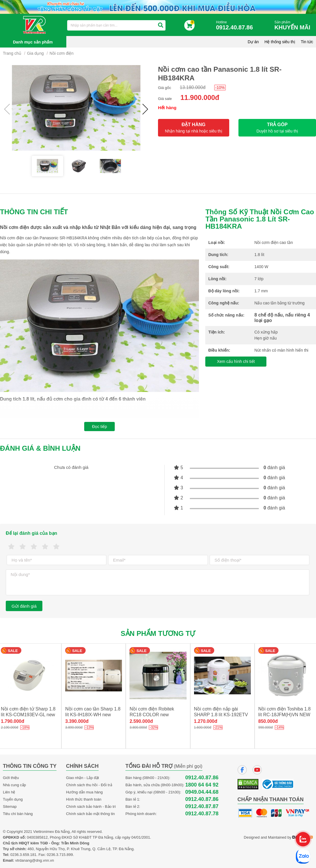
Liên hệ (9, 792)
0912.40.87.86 (202, 778)
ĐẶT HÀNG (194, 128)
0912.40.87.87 (202, 807)
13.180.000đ (193, 87)
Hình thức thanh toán (84, 799)
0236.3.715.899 (60, 855)
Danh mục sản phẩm (33, 42)
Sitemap (10, 807)
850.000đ (268, 721)
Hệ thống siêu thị (280, 42)
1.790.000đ (13, 721)
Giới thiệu (11, 778)
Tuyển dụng (13, 799)
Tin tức (307, 42)
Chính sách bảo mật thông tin (90, 814)
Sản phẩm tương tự (158, 633)
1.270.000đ (206, 721)
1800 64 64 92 (202, 785)
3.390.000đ (77, 721)
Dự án (253, 42)
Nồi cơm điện (62, 53)
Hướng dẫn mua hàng (84, 792)
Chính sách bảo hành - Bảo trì (91, 807)
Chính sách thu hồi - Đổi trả (89, 785)
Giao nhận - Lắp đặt (82, 778)
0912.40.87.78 (202, 814)
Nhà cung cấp (14, 785)
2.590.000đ (141, 721)
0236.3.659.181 (23, 855)
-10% (220, 88)
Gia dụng (35, 53)
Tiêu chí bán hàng (18, 814)
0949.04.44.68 (202, 792)
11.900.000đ (200, 97)
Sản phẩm (294, 25)
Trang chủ (12, 53)
